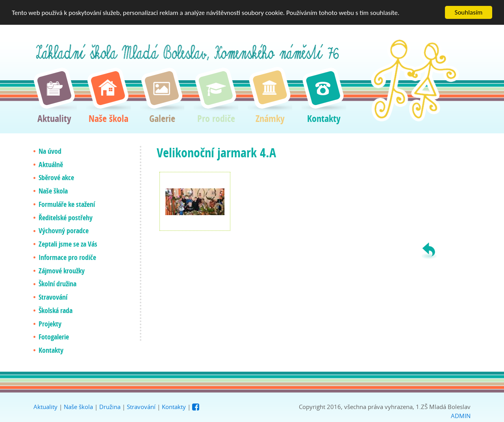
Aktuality (45, 407)
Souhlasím (469, 12)
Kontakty (174, 407)
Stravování (141, 407)
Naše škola (78, 407)
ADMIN (461, 415)
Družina (110, 407)
